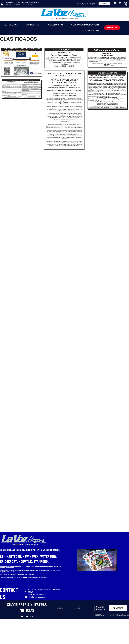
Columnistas (57, 25)
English (101, 607)
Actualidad (12, 25)
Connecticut (34, 25)
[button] (97, 560)
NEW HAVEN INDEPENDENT (85, 25)
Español (101, 609)
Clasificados (91, 31)
